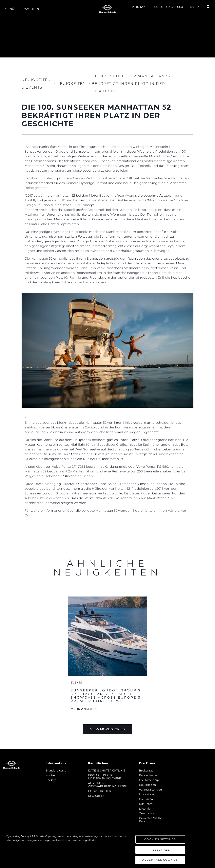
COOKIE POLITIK (100, 791)
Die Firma (146, 799)
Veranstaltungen (150, 790)
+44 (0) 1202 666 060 (167, 7)
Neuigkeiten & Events (36, 84)
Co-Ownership (149, 780)
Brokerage (146, 770)
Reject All (160, 850)
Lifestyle (145, 809)
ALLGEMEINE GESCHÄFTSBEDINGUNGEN (108, 785)
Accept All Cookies (160, 860)
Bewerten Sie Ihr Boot (150, 820)
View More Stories (107, 729)
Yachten (32, 9)
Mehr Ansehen (84, 709)
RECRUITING (97, 796)
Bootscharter (148, 775)
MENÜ (10, 9)
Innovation (146, 794)
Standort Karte (56, 770)
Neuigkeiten (147, 785)
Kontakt (140, 7)
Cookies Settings (160, 840)
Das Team (146, 804)
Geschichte (147, 813)
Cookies (51, 780)
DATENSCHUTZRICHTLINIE (107, 770)
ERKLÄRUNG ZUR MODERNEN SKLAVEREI (105, 777)
